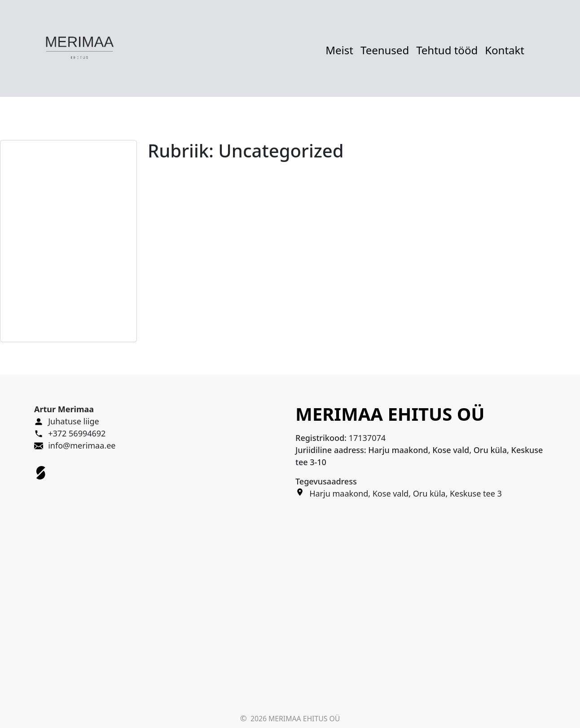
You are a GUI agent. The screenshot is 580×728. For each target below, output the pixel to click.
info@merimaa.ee (82, 445)
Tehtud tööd (447, 50)
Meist (339, 50)
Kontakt (505, 50)
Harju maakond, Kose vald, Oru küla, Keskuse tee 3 (406, 493)
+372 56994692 (77, 433)
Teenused (385, 50)
